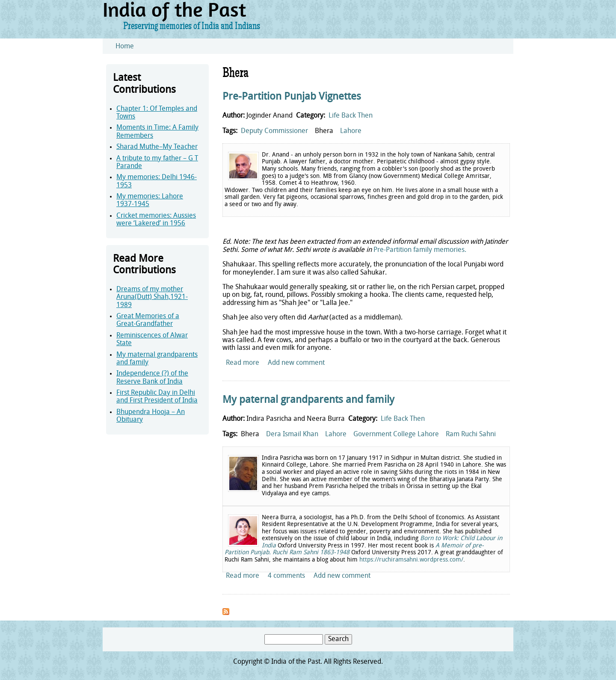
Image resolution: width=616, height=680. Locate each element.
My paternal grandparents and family (308, 400)
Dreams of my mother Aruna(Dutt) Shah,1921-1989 (152, 297)
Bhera (324, 131)
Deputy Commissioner (274, 131)
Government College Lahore (396, 435)
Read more (243, 363)
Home (125, 47)
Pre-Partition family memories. (420, 250)
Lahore (351, 131)
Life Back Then (351, 116)
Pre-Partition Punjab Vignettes (292, 97)
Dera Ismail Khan (292, 435)
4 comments (286, 576)
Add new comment (296, 363)
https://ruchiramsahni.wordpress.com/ (411, 560)
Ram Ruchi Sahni (471, 435)
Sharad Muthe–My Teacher (157, 147)
